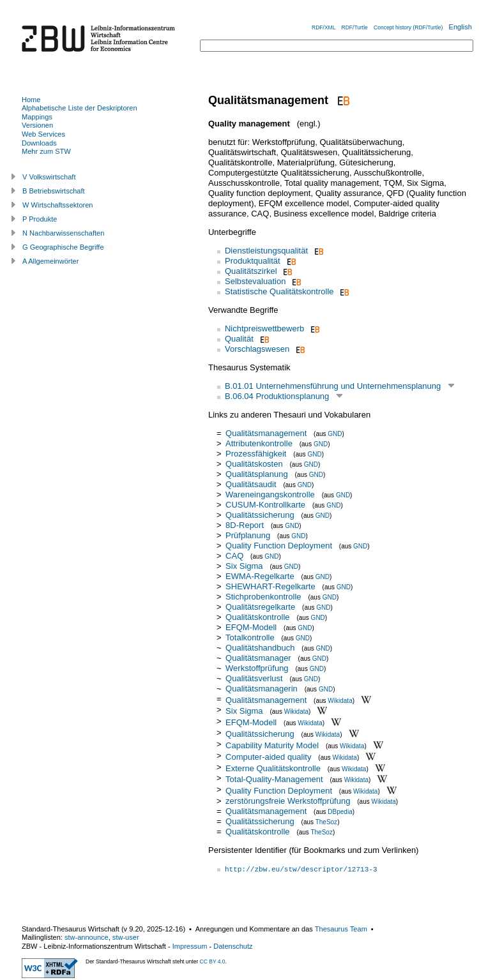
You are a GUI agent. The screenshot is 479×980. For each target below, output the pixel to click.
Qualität (239, 339)
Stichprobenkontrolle (263, 597)
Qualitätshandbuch (260, 648)
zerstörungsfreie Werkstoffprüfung (288, 801)
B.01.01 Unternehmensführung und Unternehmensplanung (333, 386)
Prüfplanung (248, 535)
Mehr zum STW (46, 151)
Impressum (190, 946)
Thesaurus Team (341, 929)
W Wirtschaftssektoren (58, 205)
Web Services (43, 134)
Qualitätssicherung (260, 515)
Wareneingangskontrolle (270, 494)
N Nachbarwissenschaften (63, 233)
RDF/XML (323, 27)
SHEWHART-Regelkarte (270, 586)
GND (335, 434)
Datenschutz (233, 946)
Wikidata (340, 700)
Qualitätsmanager (258, 658)
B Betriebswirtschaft (54, 191)
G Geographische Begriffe (63, 247)
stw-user (126, 937)
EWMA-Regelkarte (260, 576)
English (460, 27)
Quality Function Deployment (279, 546)
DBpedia (340, 812)
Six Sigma (244, 566)
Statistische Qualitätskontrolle (279, 291)
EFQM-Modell (251, 627)
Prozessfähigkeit (257, 454)
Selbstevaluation (255, 281)
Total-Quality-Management (274, 779)
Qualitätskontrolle (257, 617)
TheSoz (326, 822)
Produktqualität (253, 261)
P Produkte (40, 219)
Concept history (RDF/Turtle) (408, 27)
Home (31, 100)
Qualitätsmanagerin (262, 689)
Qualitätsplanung (257, 474)
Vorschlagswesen (257, 349)
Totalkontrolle (250, 637)
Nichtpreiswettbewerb (264, 328)
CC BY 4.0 (213, 961)
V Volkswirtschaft (49, 177)
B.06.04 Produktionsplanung (277, 396)
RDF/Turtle (355, 27)
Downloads (39, 143)
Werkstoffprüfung (257, 668)
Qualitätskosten (254, 464)
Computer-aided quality (268, 757)
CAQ (234, 556)
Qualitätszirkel (251, 271)
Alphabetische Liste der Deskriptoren (80, 108)
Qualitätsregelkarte (260, 607)
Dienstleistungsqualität (266, 251)
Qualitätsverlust (254, 678)
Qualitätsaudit (251, 484)
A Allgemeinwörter (50, 261)
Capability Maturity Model (272, 745)
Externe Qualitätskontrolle (273, 768)
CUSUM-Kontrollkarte (265, 505)
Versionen (37, 125)
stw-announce (87, 937)
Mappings (37, 117)
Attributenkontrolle (259, 443)
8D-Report (245, 525)
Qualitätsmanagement (266, 433)
